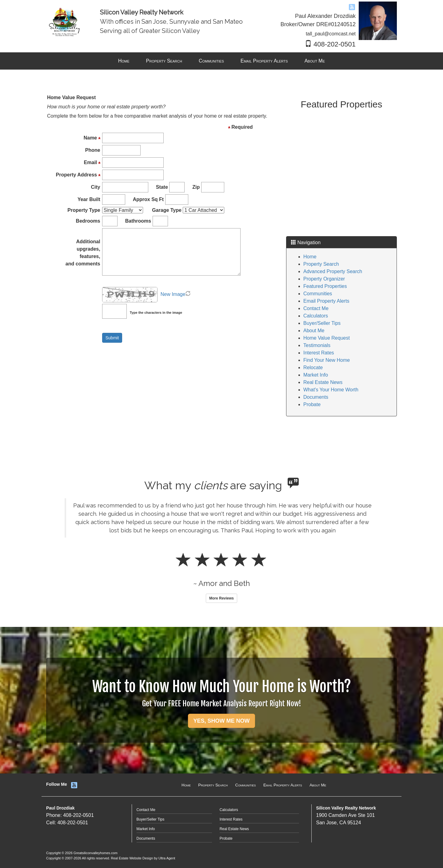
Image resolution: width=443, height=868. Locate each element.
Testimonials (317, 345)
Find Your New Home (327, 360)
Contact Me (316, 308)
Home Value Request (327, 338)
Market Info (316, 375)
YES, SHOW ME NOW (221, 721)
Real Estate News (323, 382)
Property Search (321, 264)
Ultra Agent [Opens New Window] (167, 858)
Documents (316, 397)
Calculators (316, 316)
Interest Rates (319, 353)
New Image (173, 294)
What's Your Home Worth (331, 390)
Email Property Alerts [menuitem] (264, 61)
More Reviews (221, 598)
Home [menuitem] (124, 61)
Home (310, 257)
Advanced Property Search (333, 271)
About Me (314, 331)
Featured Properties (325, 286)
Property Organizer (324, 279)
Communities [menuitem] (211, 61)
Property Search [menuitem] (164, 61)
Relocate (313, 367)
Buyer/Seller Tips (322, 323)
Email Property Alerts (326, 301)
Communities (318, 294)
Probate (312, 404)
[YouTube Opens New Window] (352, 7)
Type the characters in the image (156, 313)
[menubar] (221, 61)
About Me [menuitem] (315, 61)
